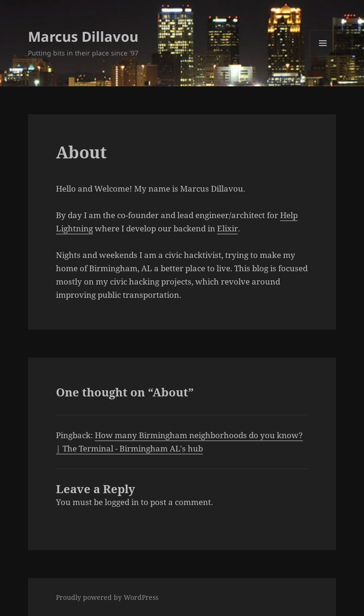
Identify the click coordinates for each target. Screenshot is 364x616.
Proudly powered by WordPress (107, 597)
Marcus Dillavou (83, 36)
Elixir (227, 228)
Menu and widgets (323, 56)
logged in (122, 502)
